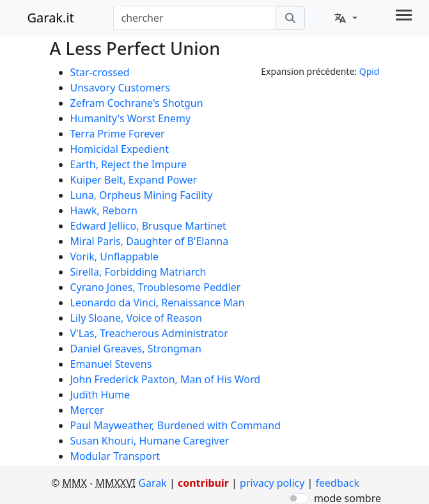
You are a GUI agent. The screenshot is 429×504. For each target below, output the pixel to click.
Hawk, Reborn (104, 210)
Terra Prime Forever (118, 134)
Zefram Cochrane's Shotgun (137, 103)
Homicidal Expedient (120, 149)
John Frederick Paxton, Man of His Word (166, 379)
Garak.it (51, 18)
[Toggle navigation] (404, 15)
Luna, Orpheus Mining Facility (142, 195)
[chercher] (290, 18)
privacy (272, 483)
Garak (152, 483)
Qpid (370, 71)
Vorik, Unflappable (115, 256)
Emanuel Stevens (111, 364)
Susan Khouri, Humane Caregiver (150, 441)
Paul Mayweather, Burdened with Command (176, 425)
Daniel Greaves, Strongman (136, 349)
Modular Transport (115, 456)
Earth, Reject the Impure (129, 164)
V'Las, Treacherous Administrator (149, 333)
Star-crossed (100, 72)
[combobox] (195, 18)
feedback (338, 483)
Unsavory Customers (120, 88)
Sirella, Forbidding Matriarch (138, 272)
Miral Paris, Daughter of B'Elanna (150, 241)
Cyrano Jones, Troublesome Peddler (156, 287)
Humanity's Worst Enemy (131, 118)
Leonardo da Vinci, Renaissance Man (158, 303)
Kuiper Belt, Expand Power (134, 180)
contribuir (203, 483)
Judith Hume (100, 395)
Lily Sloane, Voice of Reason (136, 318)
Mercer (87, 410)
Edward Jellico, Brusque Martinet (148, 226)
